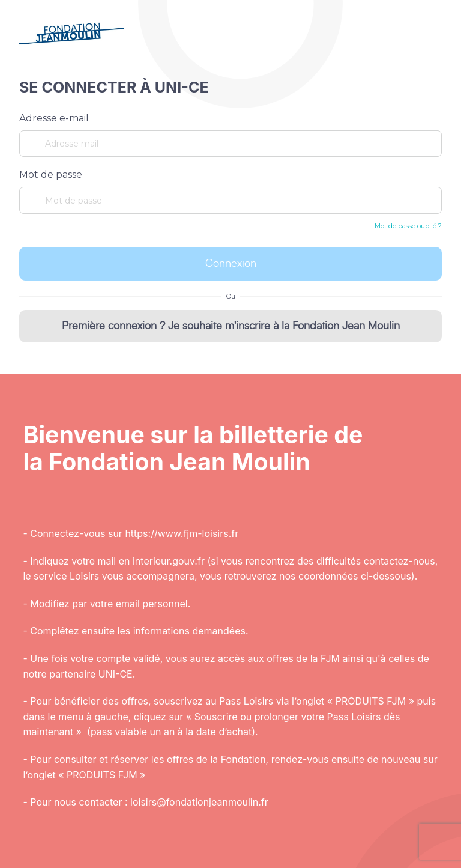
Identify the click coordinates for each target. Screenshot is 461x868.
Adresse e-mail (54, 118)
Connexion (231, 264)
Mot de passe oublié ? (408, 226)
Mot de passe (51, 175)
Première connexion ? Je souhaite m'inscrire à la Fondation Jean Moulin (231, 326)
